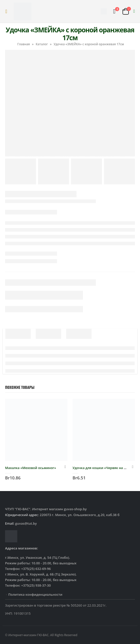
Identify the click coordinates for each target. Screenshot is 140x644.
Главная (24, 44)
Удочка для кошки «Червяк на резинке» (106, 468)
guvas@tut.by (26, 523)
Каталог (42, 44)
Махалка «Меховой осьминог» (31, 468)
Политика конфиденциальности (35, 594)
